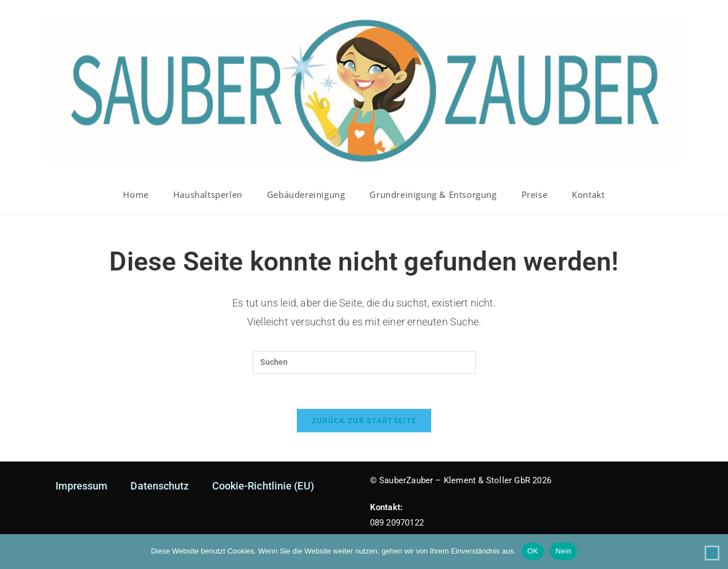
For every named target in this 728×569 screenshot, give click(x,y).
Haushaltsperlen (208, 194)
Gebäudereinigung (306, 194)
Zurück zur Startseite (364, 421)
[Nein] (712, 553)
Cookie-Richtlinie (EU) (263, 486)
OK (533, 551)
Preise (535, 194)
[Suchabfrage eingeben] (364, 363)
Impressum (82, 486)
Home (136, 194)
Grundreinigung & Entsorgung (433, 194)
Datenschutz (160, 486)
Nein (563, 551)
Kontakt (588, 194)
